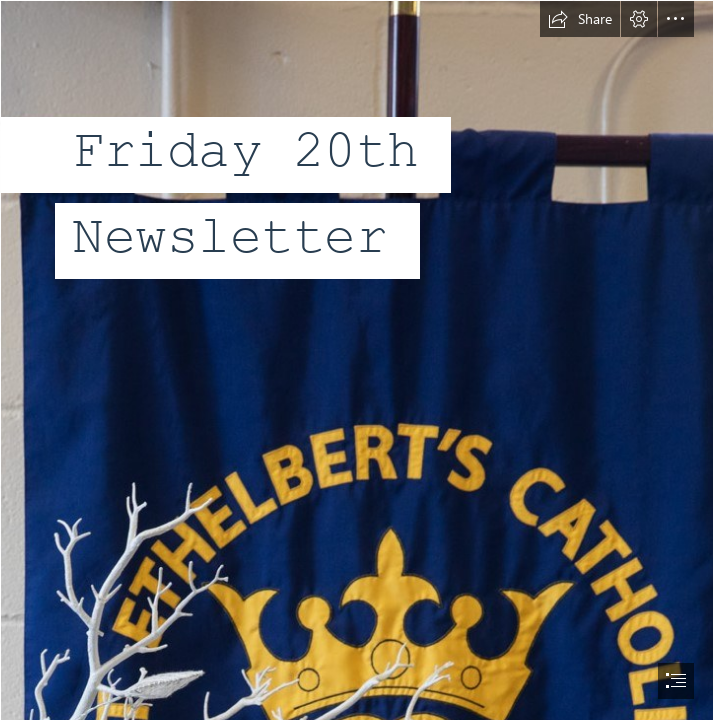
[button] (580, 19)
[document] (357, 360)
